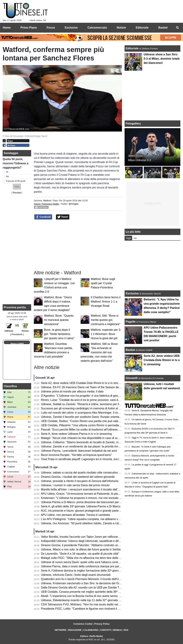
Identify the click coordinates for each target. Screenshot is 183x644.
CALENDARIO (91, 630)
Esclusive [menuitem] (71, 28)
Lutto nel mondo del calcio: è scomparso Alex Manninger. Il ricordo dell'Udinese (90, 413)
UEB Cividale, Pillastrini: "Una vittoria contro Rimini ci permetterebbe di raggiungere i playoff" (99, 425)
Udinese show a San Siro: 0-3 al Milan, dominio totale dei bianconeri (162, 59)
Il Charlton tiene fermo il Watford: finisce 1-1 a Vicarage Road (106, 302)
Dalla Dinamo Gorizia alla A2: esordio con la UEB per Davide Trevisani (85, 587)
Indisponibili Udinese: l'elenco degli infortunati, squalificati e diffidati (83, 541)
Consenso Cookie (83, 624)
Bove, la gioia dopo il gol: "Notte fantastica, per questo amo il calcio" (59, 334)
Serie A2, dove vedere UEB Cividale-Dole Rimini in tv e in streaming (83, 383)
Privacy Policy (102, 624)
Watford (47, 201)
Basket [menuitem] (163, 28)
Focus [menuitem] (51, 28)
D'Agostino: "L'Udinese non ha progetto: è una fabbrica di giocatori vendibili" (88, 396)
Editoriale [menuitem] (142, 28)
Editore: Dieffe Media (91, 636)
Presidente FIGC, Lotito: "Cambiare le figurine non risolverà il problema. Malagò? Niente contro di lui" (104, 609)
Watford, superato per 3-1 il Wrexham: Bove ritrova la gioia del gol (106, 334)
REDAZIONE (75, 630)
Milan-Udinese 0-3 (140, 160)
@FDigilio (74, 204)
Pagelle (131, 322)
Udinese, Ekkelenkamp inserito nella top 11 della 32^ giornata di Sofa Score (88, 600)
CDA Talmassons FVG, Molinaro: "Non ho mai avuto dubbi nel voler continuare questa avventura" (102, 604)
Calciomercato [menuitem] (97, 28)
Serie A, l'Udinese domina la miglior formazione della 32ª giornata (82, 571)
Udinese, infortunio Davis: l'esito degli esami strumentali (76, 575)
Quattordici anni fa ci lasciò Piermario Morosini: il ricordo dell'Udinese (84, 579)
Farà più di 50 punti (16, 181)
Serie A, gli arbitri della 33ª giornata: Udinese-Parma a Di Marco (81, 506)
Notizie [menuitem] (121, 28)
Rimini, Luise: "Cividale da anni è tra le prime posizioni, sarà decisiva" (84, 400)
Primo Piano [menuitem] (29, 28)
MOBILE (117, 630)
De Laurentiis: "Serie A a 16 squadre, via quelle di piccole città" (80, 554)
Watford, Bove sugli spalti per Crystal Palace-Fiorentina (103, 283)
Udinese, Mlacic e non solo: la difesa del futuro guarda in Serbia (81, 549)
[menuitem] (177, 28)
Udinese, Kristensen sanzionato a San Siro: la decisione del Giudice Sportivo (89, 583)
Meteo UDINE (17, 344)
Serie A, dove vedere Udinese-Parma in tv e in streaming (76, 434)
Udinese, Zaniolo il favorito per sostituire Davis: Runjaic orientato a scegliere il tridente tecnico (99, 417)
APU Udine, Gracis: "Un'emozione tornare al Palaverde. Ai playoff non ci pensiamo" (93, 494)
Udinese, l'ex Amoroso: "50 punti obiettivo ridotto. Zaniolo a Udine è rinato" (87, 523)
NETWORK (61, 630)
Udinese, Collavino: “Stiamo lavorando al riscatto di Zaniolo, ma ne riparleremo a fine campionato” (102, 442)
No (8, 176)
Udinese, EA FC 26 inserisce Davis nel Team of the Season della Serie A (86, 387)
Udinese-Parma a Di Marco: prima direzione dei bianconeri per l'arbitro (85, 502)
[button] (17, 187)
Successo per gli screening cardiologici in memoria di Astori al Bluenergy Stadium (92, 408)
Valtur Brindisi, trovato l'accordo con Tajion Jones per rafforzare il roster (85, 537)
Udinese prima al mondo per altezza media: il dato (72, 391)
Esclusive (132, 293)
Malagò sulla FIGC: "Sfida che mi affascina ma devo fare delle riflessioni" (86, 558)
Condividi (43, 217)
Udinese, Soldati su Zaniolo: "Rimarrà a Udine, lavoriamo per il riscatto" (85, 404)
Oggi (128, 238)
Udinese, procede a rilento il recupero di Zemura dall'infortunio (80, 481)
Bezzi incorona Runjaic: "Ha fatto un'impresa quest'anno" (76, 455)
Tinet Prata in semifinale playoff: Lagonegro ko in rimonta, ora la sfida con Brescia (92, 459)
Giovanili (132, 378)
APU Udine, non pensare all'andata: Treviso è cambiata (75, 515)
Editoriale (132, 48)
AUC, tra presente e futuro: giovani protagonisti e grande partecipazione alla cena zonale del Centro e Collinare (110, 511)
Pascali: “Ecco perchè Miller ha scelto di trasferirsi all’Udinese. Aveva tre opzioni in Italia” (96, 430)
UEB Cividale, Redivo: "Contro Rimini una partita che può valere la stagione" (89, 421)
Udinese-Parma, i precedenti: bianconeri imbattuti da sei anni (79, 451)
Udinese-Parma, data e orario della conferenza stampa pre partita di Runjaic (89, 566)
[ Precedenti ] (17, 334)
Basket (130, 350)
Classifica (10, 386)
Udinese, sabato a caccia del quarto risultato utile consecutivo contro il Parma (89, 473)
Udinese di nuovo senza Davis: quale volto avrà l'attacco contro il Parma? (87, 562)
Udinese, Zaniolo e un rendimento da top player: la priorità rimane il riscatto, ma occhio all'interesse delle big (108, 446)
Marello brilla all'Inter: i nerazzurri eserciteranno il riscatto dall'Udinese (84, 489)
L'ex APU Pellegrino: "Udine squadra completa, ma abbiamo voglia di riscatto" (89, 519)
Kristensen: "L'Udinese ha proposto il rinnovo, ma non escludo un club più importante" (94, 498)
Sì (7, 172)
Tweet (63, 217)
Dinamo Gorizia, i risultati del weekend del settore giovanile (78, 477)
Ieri (135, 238)
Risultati (17, 193)
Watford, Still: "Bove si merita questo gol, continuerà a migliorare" (106, 320)
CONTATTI (106, 630)
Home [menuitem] (7, 28)
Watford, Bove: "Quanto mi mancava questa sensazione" (59, 320)
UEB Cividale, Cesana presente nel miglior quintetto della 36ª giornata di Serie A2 (92, 592)
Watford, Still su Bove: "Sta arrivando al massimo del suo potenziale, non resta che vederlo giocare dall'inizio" (100, 352)
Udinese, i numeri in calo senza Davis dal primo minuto (75, 485)
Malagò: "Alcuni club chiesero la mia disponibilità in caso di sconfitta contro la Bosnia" (94, 438)
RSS (126, 630)
